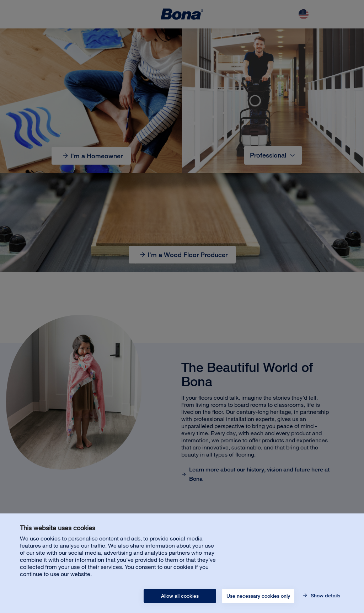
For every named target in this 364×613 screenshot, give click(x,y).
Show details (325, 596)
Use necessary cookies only (258, 596)
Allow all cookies (180, 596)
